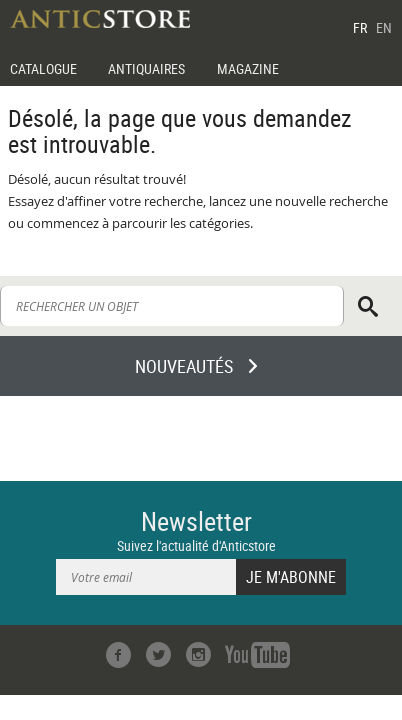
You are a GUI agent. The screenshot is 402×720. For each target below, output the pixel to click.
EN (384, 27)
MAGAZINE (248, 68)
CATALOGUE (43, 68)
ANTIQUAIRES (146, 68)
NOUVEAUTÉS (184, 366)
